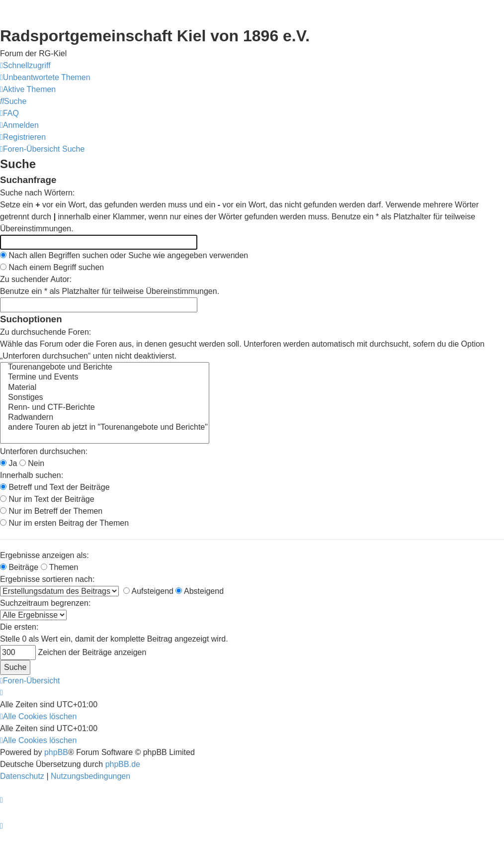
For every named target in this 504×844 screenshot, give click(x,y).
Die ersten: (19, 627)
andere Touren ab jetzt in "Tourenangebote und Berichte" (105, 428)
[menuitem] (45, 78)
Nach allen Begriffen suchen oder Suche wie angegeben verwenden (124, 255)
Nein (32, 463)
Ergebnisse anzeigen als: (44, 555)
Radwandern (105, 418)
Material (105, 388)
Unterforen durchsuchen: (44, 451)
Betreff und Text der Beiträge (55, 487)
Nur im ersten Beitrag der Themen (64, 523)
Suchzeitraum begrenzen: (45, 603)
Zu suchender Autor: (36, 279)
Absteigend (200, 591)
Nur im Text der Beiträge (47, 499)
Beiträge (19, 567)
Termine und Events (105, 377)
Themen (60, 567)
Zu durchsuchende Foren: (45, 332)
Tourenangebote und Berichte (105, 368)
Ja (8, 463)
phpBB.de (123, 764)
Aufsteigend (148, 591)
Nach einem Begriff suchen (52, 267)
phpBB (56, 752)
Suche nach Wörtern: (37, 193)
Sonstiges (105, 398)
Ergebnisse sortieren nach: (47, 579)
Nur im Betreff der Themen (51, 511)
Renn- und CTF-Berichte (105, 408)
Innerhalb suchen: (32, 475)
